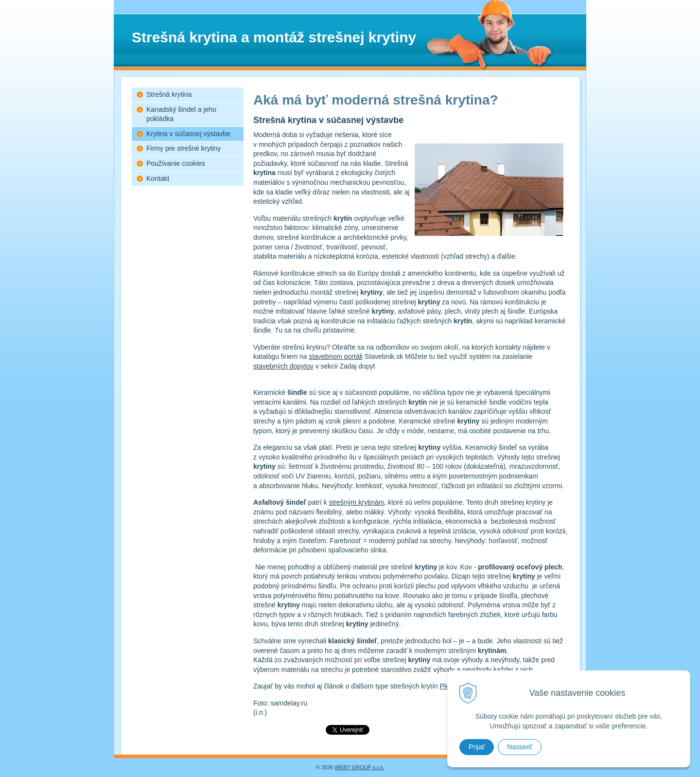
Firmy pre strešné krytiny (184, 148)
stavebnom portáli (336, 356)
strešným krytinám (357, 502)
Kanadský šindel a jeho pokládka (181, 114)
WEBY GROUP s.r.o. (359, 767)
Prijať (477, 747)
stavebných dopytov (283, 366)
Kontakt (158, 178)
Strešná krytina (169, 94)
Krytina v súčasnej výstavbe (188, 134)
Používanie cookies (176, 163)
